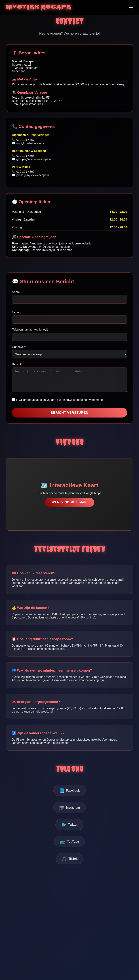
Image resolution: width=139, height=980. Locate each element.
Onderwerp (19, 347)
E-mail (16, 312)
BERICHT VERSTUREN (70, 417)
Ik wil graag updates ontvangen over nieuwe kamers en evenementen (59, 404)
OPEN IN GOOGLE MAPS (69, 507)
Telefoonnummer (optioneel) (30, 330)
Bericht (16, 364)
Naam (16, 292)
